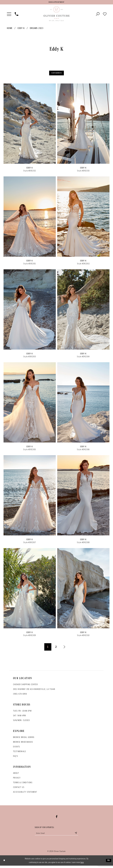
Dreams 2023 (37, 29)
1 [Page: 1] (48, 648)
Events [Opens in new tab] (16, 748)
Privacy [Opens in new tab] (17, 779)
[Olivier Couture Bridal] (56, 15)
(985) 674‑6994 (20, 695)
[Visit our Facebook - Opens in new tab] (57, 818)
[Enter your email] (56, 835)
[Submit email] (79, 835)
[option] (30, 131)
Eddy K (21, 29)
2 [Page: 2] (56, 648)
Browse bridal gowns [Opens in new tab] (24, 739)
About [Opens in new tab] (16, 775)
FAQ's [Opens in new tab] (16, 758)
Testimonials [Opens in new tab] (20, 753)
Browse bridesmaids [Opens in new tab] (23, 743)
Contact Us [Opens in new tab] (19, 789)
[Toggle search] (98, 15)
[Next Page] (65, 649)
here (82, 865)
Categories (57, 74)
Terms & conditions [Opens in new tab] (23, 784)
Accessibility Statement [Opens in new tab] (25, 793)
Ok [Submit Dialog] (108, 863)
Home (10, 29)
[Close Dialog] (5, 863)
